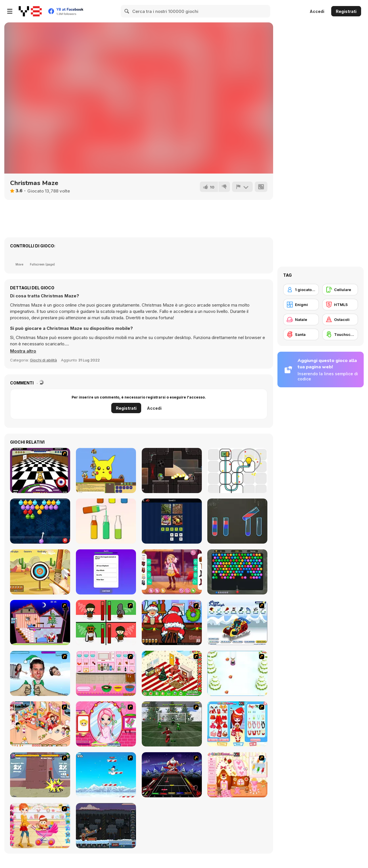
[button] (23, 351)
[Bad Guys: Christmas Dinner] (106, 622)
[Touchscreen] (340, 334)
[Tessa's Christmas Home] (40, 724)
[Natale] (301, 320)
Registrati (346, 11)
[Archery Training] (40, 572)
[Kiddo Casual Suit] (172, 572)
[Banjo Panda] (106, 470)
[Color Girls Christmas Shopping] (237, 724)
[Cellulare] (340, 290)
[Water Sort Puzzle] (106, 521)
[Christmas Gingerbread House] (237, 775)
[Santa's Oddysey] (40, 622)
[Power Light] (237, 470)
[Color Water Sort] (237, 521)
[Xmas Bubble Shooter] (40, 521)
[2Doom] (172, 470)
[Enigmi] (301, 305)
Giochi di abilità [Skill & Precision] (43, 360)
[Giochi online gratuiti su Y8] (30, 11)
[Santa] (301, 334)
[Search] (127, 11)
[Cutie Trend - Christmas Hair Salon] (106, 724)
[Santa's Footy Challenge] (172, 724)
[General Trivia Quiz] (106, 572)
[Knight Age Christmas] (40, 775)
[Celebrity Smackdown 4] (40, 673)
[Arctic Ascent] (106, 775)
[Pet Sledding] (237, 673)
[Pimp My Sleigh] (237, 622)
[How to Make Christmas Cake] (106, 673)
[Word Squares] (172, 521)
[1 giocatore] (301, 290)
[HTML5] (340, 305)
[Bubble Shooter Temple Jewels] (237, 572)
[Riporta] (242, 187)
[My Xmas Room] (172, 673)
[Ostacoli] (340, 320)
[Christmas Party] (172, 622)
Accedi (317, 11)
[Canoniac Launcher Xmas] (106, 826)
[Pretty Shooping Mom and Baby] (40, 826)
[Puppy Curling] (40, 470)
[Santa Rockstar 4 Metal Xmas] (172, 775)
